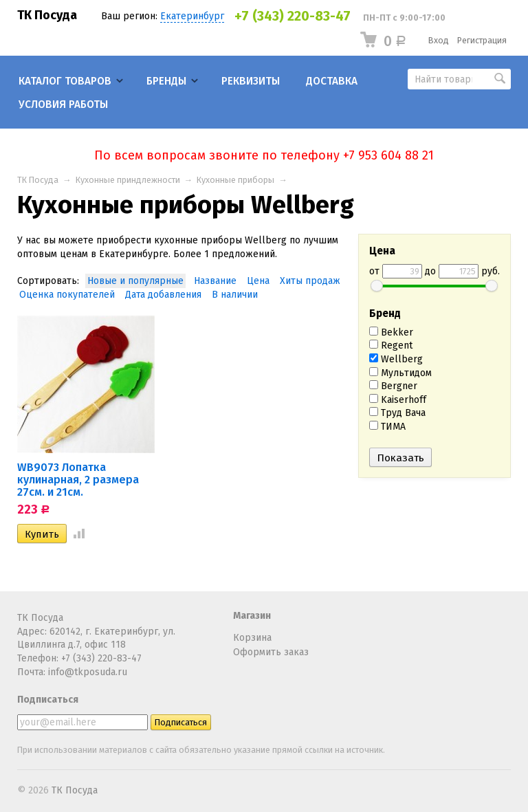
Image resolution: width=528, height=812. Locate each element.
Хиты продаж (310, 281)
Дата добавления (163, 295)
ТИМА (387, 427)
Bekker (391, 332)
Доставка (332, 81)
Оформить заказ (271, 652)
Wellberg (396, 359)
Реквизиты (251, 81)
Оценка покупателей (67, 295)
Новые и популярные (135, 281)
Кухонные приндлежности (128, 180)
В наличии (235, 295)
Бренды (166, 81)
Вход (439, 40)
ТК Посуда (47, 15)
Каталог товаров (65, 81)
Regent (391, 345)
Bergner (393, 386)
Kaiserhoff (398, 400)
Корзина (252, 638)
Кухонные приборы (235, 180)
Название (215, 281)
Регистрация (482, 40)
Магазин (252, 616)
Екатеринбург (192, 16)
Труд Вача (397, 413)
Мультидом (400, 373)
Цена (258, 281)
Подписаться (48, 700)
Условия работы (63, 105)
